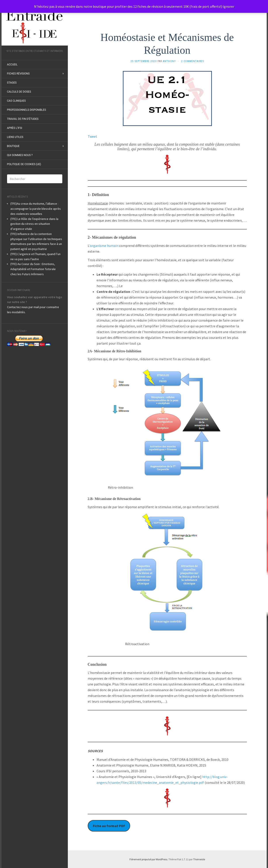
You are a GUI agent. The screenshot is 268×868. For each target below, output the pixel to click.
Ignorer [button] (228, 6)
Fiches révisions (18, 74)
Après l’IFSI (15, 128)
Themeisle (199, 859)
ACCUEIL (12, 65)
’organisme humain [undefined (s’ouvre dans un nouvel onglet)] (104, 246)
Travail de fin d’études (23, 119)
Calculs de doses (19, 92)
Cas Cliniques (16, 101)
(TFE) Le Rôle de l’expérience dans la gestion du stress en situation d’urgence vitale (34, 224)
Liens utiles (15, 137)
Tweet (92, 136)
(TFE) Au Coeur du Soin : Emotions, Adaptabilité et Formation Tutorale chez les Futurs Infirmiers (33, 269)
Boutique (13, 146)
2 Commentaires (193, 61)
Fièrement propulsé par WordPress (148, 859)
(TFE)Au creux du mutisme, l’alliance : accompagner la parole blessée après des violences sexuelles (36, 209)
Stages (12, 83)
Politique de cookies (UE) (24, 164)
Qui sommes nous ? (20, 155)
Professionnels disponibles (27, 110)
